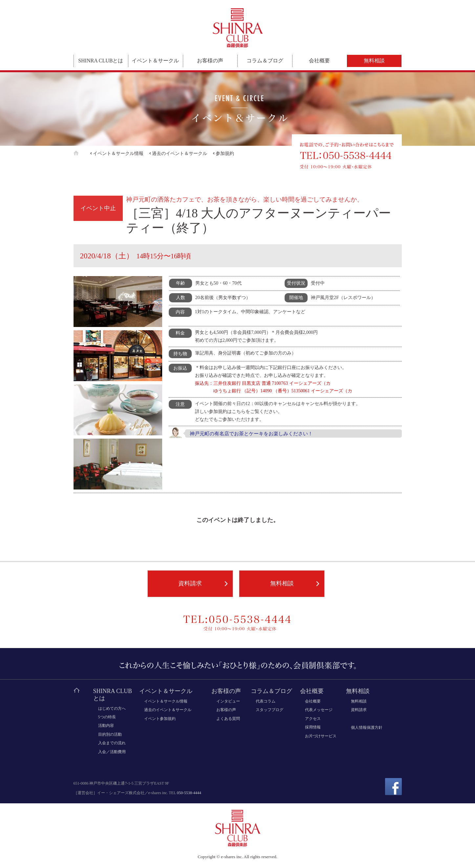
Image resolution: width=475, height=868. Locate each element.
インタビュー (228, 701)
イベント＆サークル (155, 61)
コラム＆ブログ (265, 61)
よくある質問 (228, 719)
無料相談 (374, 61)
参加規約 (225, 153)
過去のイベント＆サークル (180, 153)
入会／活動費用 (112, 752)
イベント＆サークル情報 (118, 153)
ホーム (81, 153)
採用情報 (313, 727)
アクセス (313, 719)
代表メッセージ (319, 710)
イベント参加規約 (160, 719)
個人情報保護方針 (367, 727)
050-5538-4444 (189, 793)
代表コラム (266, 701)
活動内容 (106, 726)
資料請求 (190, 583)
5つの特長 (107, 717)
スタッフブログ (270, 710)
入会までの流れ (112, 743)
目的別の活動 (110, 734)
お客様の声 (210, 61)
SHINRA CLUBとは (101, 61)
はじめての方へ (112, 708)
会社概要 (319, 61)
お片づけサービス (321, 736)
